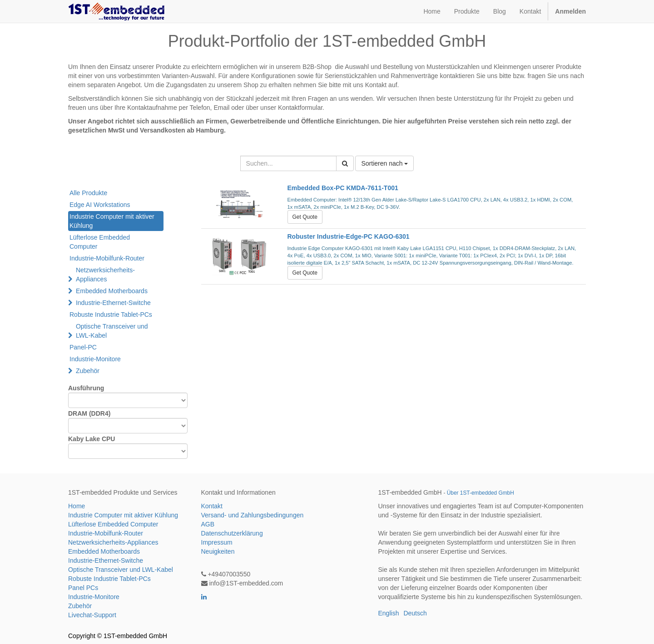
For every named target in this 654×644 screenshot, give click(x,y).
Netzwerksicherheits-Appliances (105, 275)
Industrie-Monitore (95, 359)
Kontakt (212, 506)
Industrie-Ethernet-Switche (113, 303)
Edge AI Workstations (100, 205)
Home (77, 506)
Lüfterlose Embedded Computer (100, 242)
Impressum (217, 542)
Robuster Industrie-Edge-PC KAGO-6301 (349, 236)
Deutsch (415, 613)
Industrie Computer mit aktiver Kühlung (112, 221)
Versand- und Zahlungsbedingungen (253, 515)
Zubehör (88, 371)
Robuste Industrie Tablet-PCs (111, 315)
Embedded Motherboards (112, 291)
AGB (208, 524)
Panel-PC (83, 347)
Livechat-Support (92, 615)
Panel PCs (83, 588)
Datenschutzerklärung (232, 533)
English (389, 613)
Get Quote (305, 217)
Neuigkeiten (218, 551)
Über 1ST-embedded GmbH (481, 493)
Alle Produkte (88, 193)
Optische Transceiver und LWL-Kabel (112, 331)
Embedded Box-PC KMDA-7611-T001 (343, 188)
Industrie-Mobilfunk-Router (107, 258)
